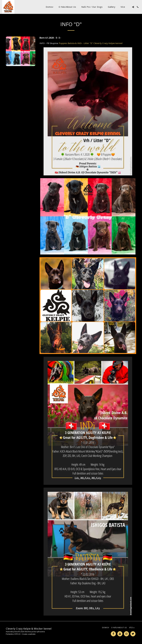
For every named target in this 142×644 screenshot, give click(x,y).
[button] (133, 7)
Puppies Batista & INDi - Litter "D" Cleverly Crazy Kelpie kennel (91, 43)
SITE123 (17, 634)
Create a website (29, 634)
